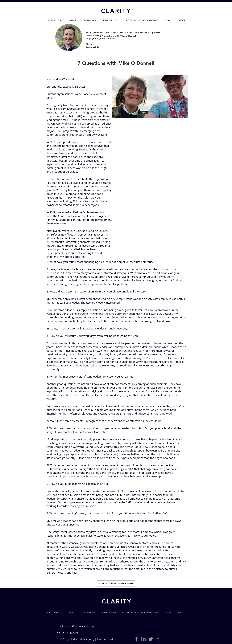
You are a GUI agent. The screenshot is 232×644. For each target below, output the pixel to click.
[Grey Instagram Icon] (158, 639)
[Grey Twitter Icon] (151, 639)
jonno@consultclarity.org (79, 626)
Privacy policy (87, 639)
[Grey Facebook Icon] (136, 639)
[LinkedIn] (144, 639)
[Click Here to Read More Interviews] (116, 583)
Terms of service (106, 639)
